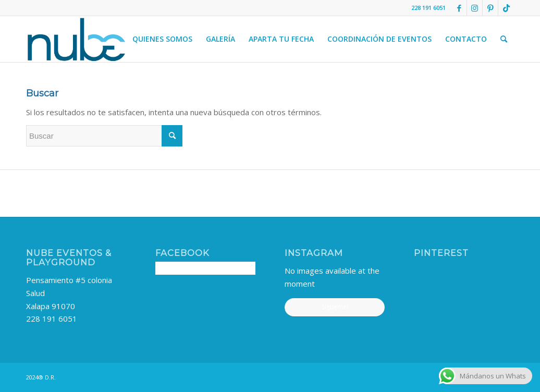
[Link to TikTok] (506, 8)
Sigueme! (335, 307)
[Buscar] (504, 39)
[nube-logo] (76, 39)
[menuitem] (162, 39)
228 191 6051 (52, 318)
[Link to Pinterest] (490, 8)
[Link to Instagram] (475, 8)
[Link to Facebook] (459, 8)
